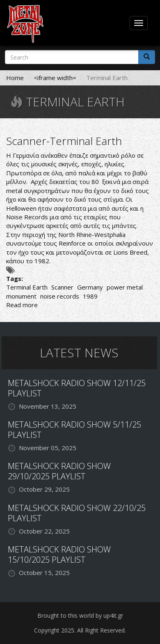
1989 (90, 296)
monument (21, 296)
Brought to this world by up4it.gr (80, 615)
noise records (60, 296)
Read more (22, 305)
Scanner (62, 287)
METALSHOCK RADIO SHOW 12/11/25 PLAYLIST (77, 388)
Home (15, 78)
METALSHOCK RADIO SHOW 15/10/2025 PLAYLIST (59, 554)
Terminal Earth (27, 287)
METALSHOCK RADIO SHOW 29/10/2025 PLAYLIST (59, 471)
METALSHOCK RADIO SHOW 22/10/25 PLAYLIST (77, 513)
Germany (90, 287)
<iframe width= (55, 78)
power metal (125, 287)
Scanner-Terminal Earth (64, 141)
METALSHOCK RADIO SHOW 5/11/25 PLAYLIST (74, 430)
